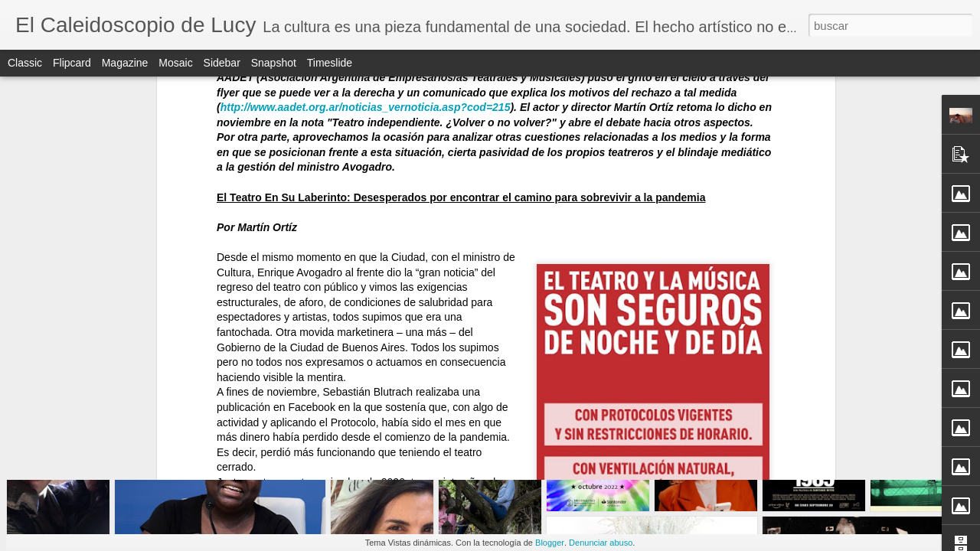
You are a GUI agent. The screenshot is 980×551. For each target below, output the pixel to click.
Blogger (550, 543)
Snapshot (274, 63)
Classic (25, 63)
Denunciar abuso (601, 543)
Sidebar (222, 63)
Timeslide (330, 63)
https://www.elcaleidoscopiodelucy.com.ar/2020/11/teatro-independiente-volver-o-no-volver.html (446, 89)
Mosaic (175, 63)
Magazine (125, 63)
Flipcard (72, 63)
